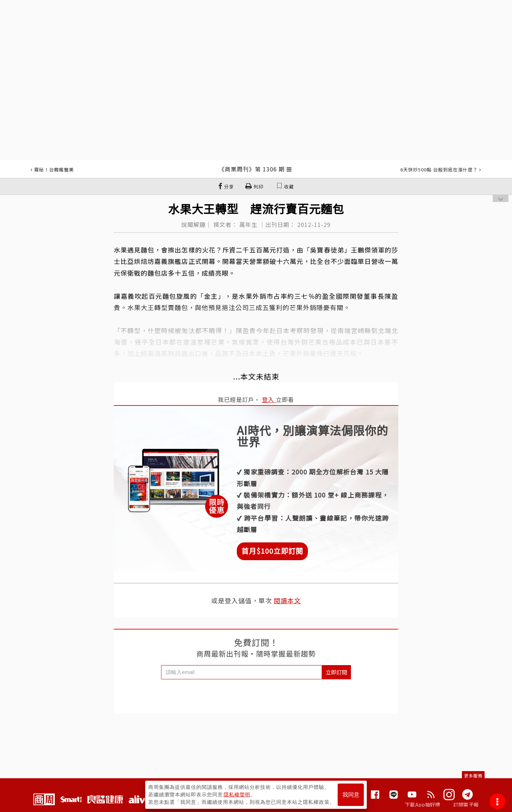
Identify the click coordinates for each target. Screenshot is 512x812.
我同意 (351, 795)
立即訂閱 (336, 672)
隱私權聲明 (237, 795)
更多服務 (473, 776)
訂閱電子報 (466, 805)
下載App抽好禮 (423, 805)
